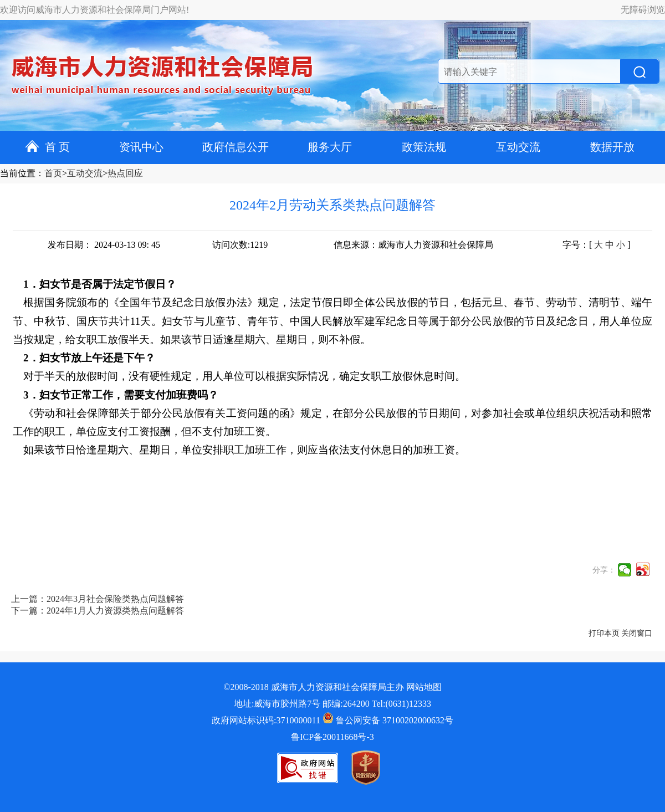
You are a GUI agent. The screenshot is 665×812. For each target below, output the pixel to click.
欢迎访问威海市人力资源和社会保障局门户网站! (94, 10)
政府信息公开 (236, 147)
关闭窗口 (637, 633)
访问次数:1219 (240, 245)
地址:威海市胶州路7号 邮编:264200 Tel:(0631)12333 (332, 704)
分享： (604, 570)
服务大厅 (330, 147)
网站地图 (424, 687)
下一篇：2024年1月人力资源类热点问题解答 (98, 611)
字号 (571, 245)
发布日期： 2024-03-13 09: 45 (104, 245)
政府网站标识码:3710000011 (266, 720)
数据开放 (612, 147)
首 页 (47, 147)
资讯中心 (141, 147)
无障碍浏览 (643, 10)
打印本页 (604, 633)
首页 (53, 173)
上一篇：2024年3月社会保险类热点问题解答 (98, 599)
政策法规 (424, 147)
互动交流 (518, 147)
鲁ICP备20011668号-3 (332, 737)
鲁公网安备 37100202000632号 (388, 720)
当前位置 (18, 173)
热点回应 (125, 173)
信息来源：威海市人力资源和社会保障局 (413, 245)
